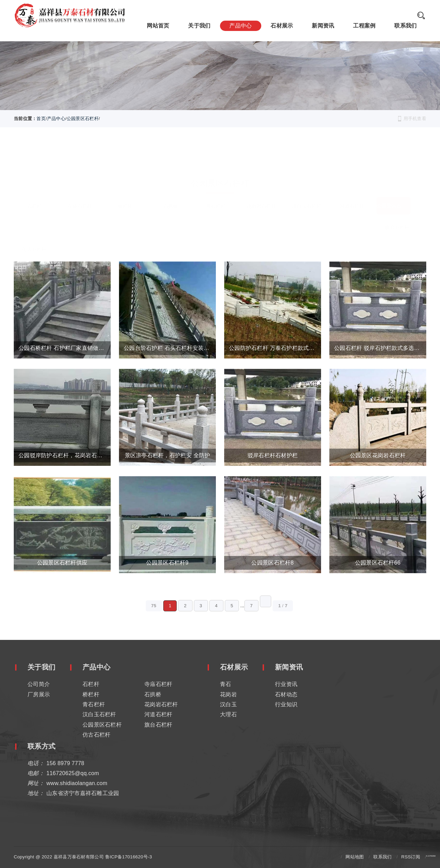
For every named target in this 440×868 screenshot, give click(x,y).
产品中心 (240, 25)
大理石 (228, 714)
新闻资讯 (323, 25)
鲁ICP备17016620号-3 (129, 856)
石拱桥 (171, 195)
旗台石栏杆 (397, 216)
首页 (41, 119)
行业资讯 (286, 683)
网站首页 (158, 25)
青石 (226, 683)
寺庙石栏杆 (80, 195)
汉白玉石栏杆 (307, 195)
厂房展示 (39, 693)
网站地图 (355, 856)
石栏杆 (35, 195)
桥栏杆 (125, 195)
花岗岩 (228, 693)
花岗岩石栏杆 (261, 195)
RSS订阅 (411, 856)
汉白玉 (228, 704)
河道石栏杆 (352, 195)
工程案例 (364, 25)
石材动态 (286, 693)
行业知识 (286, 704)
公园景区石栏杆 (83, 119)
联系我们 (405, 25)
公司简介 (39, 683)
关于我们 (199, 25)
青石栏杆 (216, 195)
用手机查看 (415, 119)
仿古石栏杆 (34, 238)
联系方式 (41, 746)
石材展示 (282, 25)
